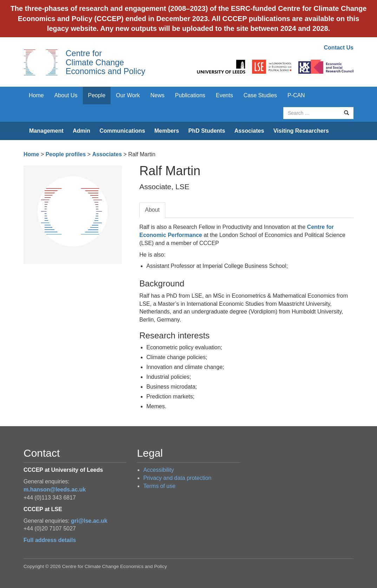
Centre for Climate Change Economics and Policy (105, 62)
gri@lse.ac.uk (89, 521)
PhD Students (207, 131)
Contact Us (339, 48)
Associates (249, 131)
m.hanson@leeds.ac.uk (55, 490)
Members (167, 131)
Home (36, 95)
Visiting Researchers (301, 131)
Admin (81, 131)
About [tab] (152, 210)
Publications (190, 95)
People (97, 95)
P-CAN (296, 95)
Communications (122, 131)
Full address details (50, 540)
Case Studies (260, 95)
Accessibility (158, 470)
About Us (66, 95)
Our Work (128, 95)
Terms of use (159, 486)
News (157, 95)
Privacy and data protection (177, 478)
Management (46, 131)
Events (224, 95)
